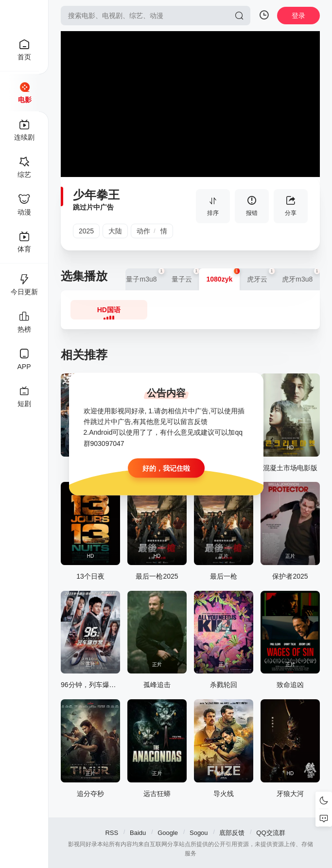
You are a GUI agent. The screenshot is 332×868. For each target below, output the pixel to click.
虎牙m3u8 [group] (301, 276)
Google (168, 833)
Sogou (199, 833)
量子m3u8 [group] (145, 276)
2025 (86, 231)
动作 (143, 231)
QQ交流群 (271, 833)
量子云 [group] (185, 276)
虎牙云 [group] (261, 276)
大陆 (115, 231)
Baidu (138, 833)
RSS (112, 833)
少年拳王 (96, 195)
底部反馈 (232, 833)
